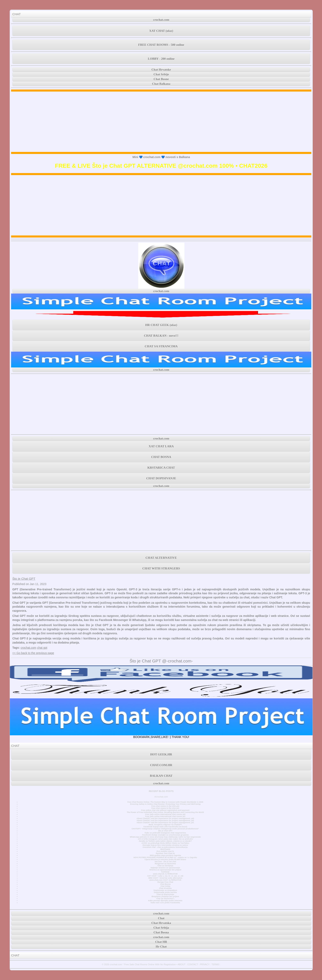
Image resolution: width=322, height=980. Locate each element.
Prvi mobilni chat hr (165, 851)
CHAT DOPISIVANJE (161, 478)
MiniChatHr (165, 849)
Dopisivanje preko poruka (165, 892)
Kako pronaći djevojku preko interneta (165, 901)
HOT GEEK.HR (161, 754)
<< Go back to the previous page (33, 653)
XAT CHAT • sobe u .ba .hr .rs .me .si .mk (165, 876)
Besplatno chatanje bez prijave (165, 896)
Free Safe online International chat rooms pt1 (165, 816)
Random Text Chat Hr (165, 853)
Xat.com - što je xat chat (165, 862)
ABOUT (182, 964)
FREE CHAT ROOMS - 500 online (161, 45)
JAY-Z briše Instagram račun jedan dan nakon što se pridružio (165, 839)
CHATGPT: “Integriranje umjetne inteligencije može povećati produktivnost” (165, 829)
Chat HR (161, 942)
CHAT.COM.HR (161, 765)
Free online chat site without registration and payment (165, 810)
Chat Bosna (165, 884)
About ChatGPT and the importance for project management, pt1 (165, 823)
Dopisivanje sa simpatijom (165, 890)
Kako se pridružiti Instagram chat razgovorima (165, 833)
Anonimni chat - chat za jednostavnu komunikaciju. (165, 847)
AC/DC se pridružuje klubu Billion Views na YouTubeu (165, 843)
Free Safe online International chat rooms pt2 (165, 814)
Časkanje (165, 872)
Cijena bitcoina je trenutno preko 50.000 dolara (165, 860)
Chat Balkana (161, 84)
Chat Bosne (161, 79)
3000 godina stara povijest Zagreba (165, 855)
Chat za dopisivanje (165, 894)
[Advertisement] (161, 122)
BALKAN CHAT (161, 776)
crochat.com (161, 20)
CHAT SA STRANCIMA (161, 346)
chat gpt (42, 648)
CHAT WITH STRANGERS (161, 568)
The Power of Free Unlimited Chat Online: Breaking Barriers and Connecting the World (165, 812)
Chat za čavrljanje (165, 866)
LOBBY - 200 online (161, 59)
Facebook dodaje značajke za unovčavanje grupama (165, 835)
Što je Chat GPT (24, 579)
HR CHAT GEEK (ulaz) (161, 325)
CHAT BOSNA (161, 457)
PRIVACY (205, 964)
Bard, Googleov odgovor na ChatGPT (165, 825)
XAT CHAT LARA (161, 446)
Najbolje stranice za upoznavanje (165, 868)
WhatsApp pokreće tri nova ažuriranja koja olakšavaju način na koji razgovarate (165, 837)
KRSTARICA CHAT (161, 468)
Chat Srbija (165, 886)
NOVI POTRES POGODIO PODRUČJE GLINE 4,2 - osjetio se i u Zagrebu (165, 857)
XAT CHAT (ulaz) (161, 31)
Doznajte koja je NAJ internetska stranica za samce (165, 845)
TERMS (216, 964)
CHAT (17, 14)
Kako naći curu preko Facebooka (165, 903)
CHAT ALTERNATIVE (161, 558)
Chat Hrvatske (161, 70)
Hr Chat (161, 947)
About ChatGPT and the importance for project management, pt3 (165, 818)
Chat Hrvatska (165, 888)
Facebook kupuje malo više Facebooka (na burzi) (165, 827)
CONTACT (193, 964)
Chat (161, 918)
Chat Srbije (161, 74)
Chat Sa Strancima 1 (165, 899)
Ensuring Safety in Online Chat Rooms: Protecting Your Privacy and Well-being (165, 804)
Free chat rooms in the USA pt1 (165, 808)
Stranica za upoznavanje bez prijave (165, 870)
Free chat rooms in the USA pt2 (165, 806)
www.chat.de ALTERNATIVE (165, 874)
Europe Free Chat (165, 882)
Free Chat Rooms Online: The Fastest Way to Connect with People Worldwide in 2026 (165, 802)
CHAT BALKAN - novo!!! (161, 336)
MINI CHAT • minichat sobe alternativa (165, 878)
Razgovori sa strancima (165, 864)
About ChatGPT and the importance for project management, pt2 (165, 820)
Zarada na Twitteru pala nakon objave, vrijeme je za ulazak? (165, 841)
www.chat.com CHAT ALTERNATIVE (165, 880)
